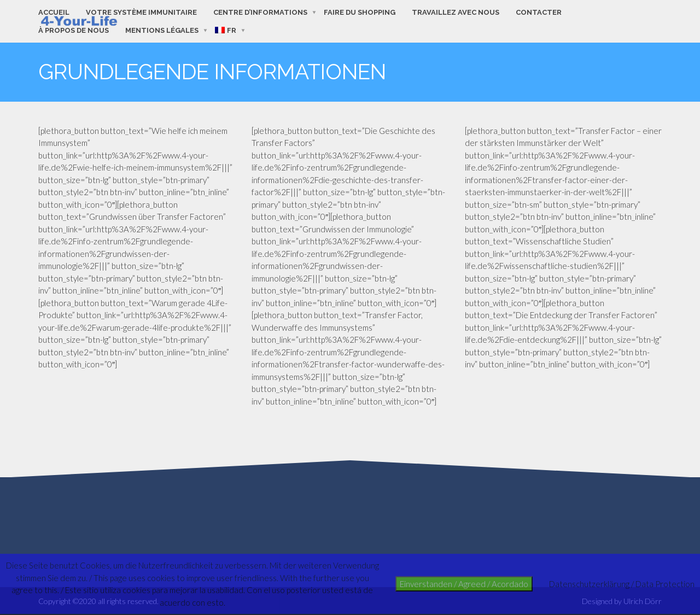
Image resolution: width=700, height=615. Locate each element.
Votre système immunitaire (141, 12)
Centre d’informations (260, 12)
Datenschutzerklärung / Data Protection (622, 584)
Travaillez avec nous (456, 12)
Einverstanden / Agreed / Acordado (464, 584)
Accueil (54, 12)
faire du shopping (360, 12)
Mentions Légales (162, 30)
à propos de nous (74, 30)
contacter (539, 12)
